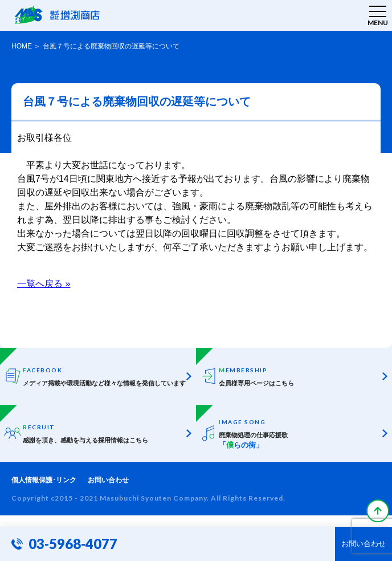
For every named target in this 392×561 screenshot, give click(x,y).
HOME (22, 46)
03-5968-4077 (73, 544)
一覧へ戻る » (44, 284)
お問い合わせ (108, 480)
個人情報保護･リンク (44, 480)
